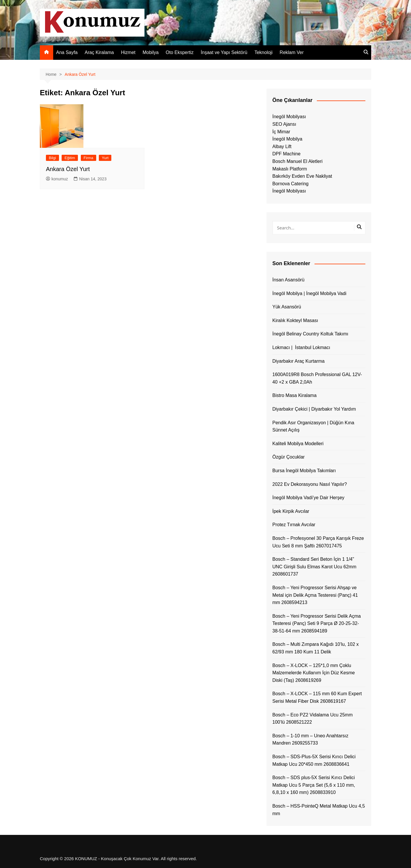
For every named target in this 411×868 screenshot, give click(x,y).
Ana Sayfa (67, 52)
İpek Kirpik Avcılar (291, 511)
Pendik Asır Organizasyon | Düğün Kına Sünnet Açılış (313, 426)
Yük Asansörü (287, 307)
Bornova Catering (291, 184)
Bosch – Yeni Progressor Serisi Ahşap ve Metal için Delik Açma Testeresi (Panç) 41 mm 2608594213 (315, 595)
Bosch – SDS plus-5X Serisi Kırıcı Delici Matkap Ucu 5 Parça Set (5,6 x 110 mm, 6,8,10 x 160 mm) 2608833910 (314, 785)
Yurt (105, 158)
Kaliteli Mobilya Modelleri (298, 444)
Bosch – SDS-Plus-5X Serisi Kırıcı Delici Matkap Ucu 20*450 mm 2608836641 (314, 760)
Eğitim (70, 158)
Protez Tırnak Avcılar (294, 525)
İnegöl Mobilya (287, 139)
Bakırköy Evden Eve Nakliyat (302, 176)
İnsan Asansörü (288, 280)
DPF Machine (286, 154)
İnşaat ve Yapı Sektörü (224, 52)
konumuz (57, 179)
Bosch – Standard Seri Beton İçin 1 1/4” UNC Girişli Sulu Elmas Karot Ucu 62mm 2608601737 (314, 567)
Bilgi (52, 158)
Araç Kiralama (99, 52)
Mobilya (150, 52)
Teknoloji (263, 52)
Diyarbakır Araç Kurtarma (299, 361)
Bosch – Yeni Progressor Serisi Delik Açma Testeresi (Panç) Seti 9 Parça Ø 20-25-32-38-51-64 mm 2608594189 (317, 623)
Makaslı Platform (290, 169)
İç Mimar (281, 132)
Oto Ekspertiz (180, 52)
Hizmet (128, 52)
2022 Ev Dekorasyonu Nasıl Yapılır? (310, 484)
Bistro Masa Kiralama (294, 395)
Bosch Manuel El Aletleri (297, 161)
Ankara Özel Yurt (68, 169)
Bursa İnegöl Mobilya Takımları (304, 471)
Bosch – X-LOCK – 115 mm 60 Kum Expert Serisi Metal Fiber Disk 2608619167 (317, 697)
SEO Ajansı (284, 124)
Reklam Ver (292, 52)
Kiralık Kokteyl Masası (295, 320)
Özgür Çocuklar (288, 457)
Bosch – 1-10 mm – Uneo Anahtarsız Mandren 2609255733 (310, 739)
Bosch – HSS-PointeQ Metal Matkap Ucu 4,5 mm (319, 810)
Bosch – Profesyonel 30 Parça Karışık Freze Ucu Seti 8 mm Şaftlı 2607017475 (318, 542)
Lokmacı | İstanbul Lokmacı (301, 347)
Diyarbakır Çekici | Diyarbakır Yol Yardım (314, 409)
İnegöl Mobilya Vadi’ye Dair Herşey (308, 498)
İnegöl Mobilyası (289, 117)
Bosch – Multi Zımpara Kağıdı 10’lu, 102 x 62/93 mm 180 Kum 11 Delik (316, 648)
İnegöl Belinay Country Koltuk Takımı (310, 334)
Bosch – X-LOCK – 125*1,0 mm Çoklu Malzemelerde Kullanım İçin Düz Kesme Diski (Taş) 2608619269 (314, 673)
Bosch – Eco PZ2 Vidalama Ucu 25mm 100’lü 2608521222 (312, 719)
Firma (89, 158)
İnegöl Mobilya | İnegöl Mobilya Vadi (309, 293)
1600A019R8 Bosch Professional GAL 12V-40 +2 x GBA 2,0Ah (317, 378)
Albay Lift (282, 147)
